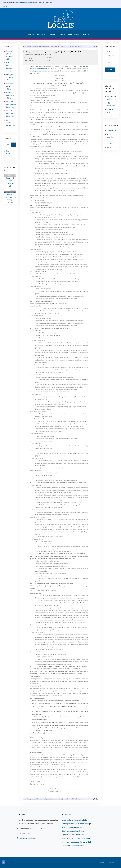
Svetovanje (42, 35)
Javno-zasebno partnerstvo (11, 123)
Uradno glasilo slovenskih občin (74, 820)
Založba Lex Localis (57, 35)
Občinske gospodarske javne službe (11, 104)
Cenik (109, 147)
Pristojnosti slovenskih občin (10, 77)
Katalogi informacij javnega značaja (76, 824)
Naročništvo (111, 131)
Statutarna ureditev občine (10, 86)
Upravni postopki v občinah (10, 95)
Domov (31, 35)
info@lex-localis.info (28, 838)
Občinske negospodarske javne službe (12, 114)
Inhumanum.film (74, 35)
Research (87, 35)
